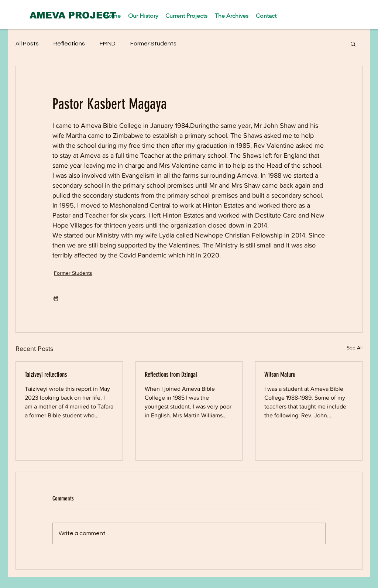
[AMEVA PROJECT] (73, 15)
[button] (353, 44)
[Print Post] (56, 298)
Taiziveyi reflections (46, 375)
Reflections (69, 44)
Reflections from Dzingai (171, 375)
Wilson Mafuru (280, 375)
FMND (108, 44)
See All (355, 348)
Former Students (153, 44)
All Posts (27, 44)
